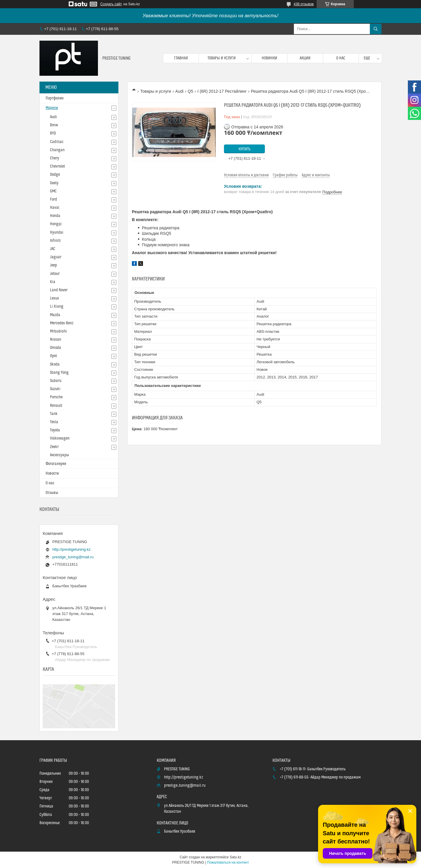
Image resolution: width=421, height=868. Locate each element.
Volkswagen (60, 438)
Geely (54, 183)
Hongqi (56, 224)
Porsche (56, 397)
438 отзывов (304, 4)
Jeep (54, 265)
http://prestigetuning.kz (71, 549)
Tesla (54, 422)
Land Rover (59, 290)
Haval (55, 208)
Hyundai (57, 232)
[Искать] (376, 29)
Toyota (55, 430)
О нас (341, 58)
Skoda (55, 364)
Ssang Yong (59, 373)
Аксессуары (59, 455)
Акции (305, 58)
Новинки (269, 58)
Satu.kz (235, 857)
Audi (180, 91)
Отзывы (52, 493)
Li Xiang (57, 306)
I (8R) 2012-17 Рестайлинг (222, 91)
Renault (56, 406)
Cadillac (57, 142)
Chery (55, 158)
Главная (181, 58)
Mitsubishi (58, 331)
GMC (53, 191)
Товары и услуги (222, 58)
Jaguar (56, 257)
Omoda (56, 348)
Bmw (54, 125)
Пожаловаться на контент (228, 862)
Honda (55, 216)
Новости (52, 473)
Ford (54, 199)
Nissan (56, 340)
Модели (52, 108)
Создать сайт (111, 4)
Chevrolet (57, 166)
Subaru (56, 381)
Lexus (55, 298)
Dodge (55, 175)
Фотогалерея (56, 464)
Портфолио (55, 98)
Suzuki (55, 389)
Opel (54, 356)
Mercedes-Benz (62, 323)
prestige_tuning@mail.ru (73, 557)
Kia (53, 282)
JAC (53, 249)
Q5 (190, 91)
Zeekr (54, 447)
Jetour (55, 274)
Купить (245, 149)
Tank (54, 414)
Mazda (55, 315)
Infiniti (55, 241)
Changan (57, 150)
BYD (53, 133)
